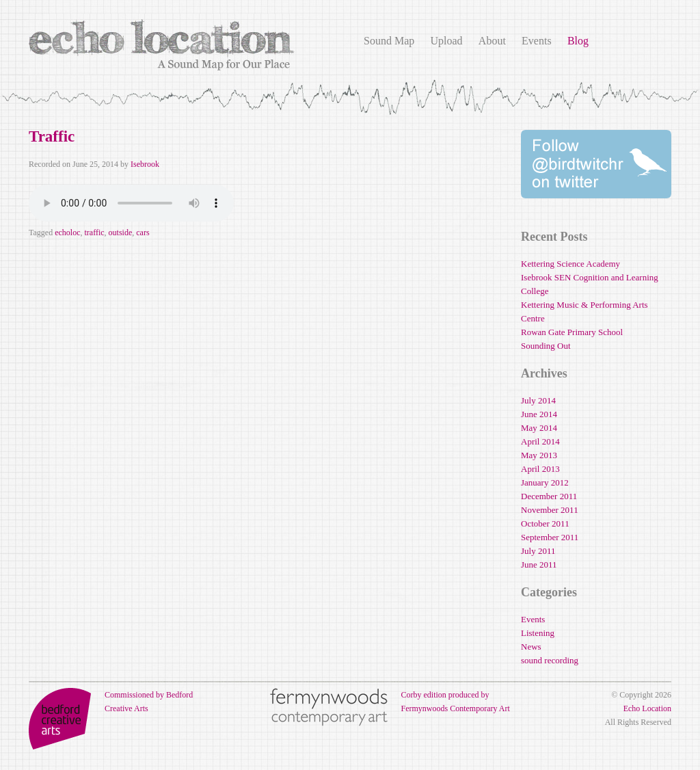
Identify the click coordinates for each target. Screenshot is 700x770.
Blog (578, 41)
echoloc (67, 233)
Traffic (52, 136)
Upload (446, 41)
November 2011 (550, 510)
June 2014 (539, 414)
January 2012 (545, 482)
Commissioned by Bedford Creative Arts (111, 702)
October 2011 (545, 523)
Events (537, 41)
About (492, 41)
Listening (538, 633)
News (531, 647)
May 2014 (539, 428)
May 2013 (539, 455)
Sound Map (389, 41)
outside (121, 233)
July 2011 (538, 551)
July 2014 (538, 400)
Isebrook (145, 164)
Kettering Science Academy (570, 264)
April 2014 (540, 441)
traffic (94, 233)
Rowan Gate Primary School (572, 332)
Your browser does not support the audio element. (131, 203)
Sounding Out (546, 346)
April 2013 (540, 469)
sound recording (550, 660)
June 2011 (539, 565)
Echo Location (647, 708)
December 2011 (549, 496)
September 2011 (550, 537)
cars (143, 233)
